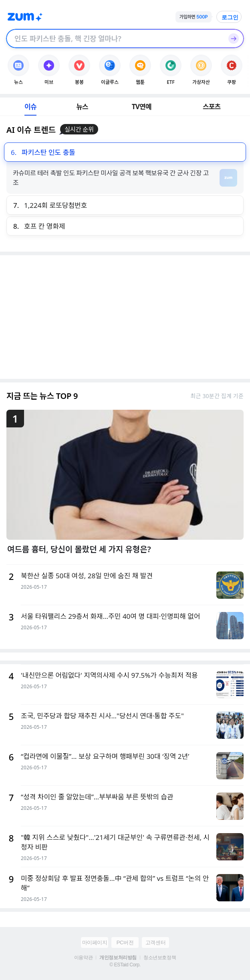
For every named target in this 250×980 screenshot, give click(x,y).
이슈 (30, 107)
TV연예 (142, 107)
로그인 (230, 17)
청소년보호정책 (160, 958)
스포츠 (212, 107)
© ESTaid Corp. (125, 965)
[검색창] (115, 39)
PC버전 (125, 942)
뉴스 (82, 107)
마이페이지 (95, 942)
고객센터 (155, 942)
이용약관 (83, 958)
